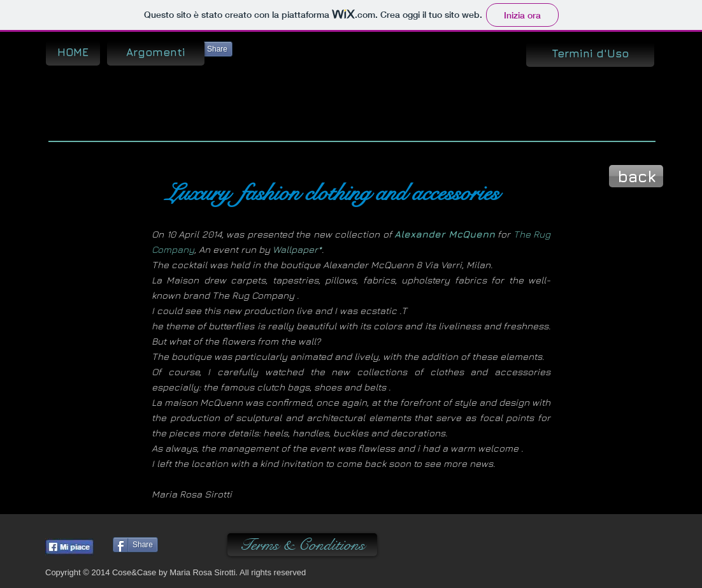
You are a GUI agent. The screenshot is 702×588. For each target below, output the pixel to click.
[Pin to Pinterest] (198, 546)
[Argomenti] (156, 53)
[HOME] (73, 53)
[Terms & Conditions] (302, 545)
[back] (636, 176)
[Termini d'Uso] (590, 54)
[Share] (210, 49)
